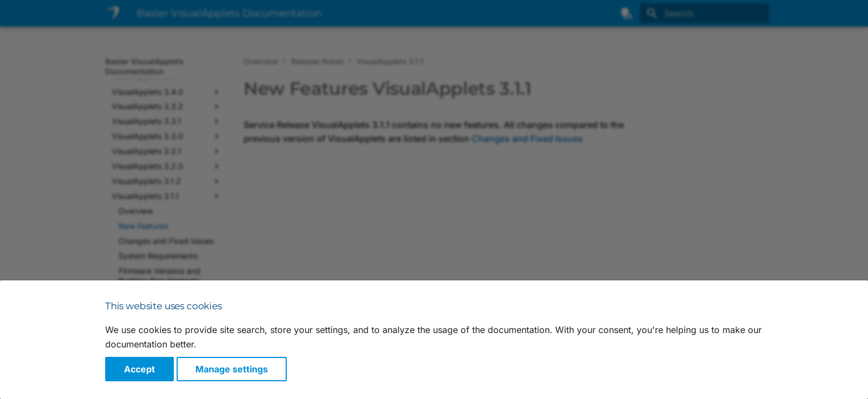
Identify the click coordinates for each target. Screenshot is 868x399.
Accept (139, 369)
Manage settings (232, 369)
